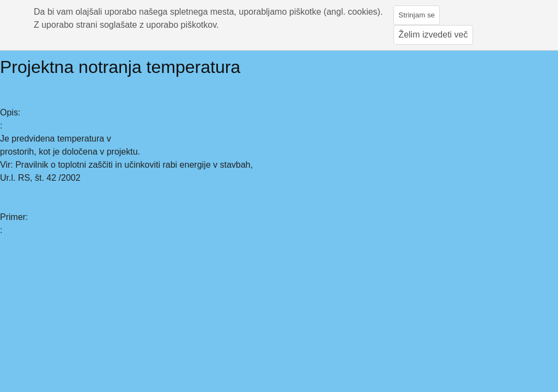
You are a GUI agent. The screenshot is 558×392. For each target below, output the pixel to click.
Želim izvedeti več (433, 35)
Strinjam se (417, 15)
